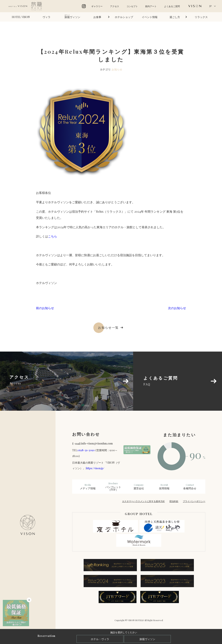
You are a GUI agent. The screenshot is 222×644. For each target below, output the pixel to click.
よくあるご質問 (172, 6)
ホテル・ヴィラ (100, 639)
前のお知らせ (45, 308)
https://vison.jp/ (95, 468)
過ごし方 (175, 17)
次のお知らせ (177, 308)
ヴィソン (72, 16)
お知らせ (117, 69)
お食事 (97, 17)
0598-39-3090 (86, 450)
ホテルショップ (124, 17)
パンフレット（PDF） (113, 487)
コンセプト (132, 6)
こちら (52, 236)
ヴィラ (46, 17)
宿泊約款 (174, 501)
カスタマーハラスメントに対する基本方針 (143, 501)
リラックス (201, 17)
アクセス (115, 6)
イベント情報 (150, 17)
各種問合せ (190, 487)
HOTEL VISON (21, 17)
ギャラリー (97, 6)
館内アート (151, 6)
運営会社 (139, 487)
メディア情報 (88, 487)
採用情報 (164, 487)
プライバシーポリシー (194, 501)
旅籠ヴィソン (147, 639)
